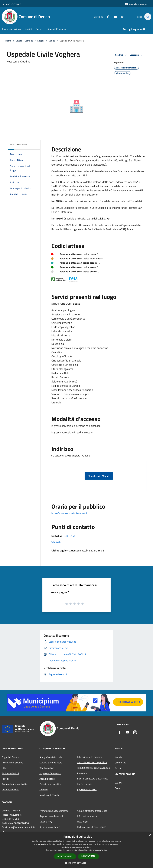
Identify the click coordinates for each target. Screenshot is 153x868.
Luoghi (41, 41)
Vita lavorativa (47, 768)
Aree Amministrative (12, 763)
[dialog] (76, 850)
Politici (5, 779)
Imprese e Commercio (50, 773)
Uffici (4, 768)
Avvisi (118, 768)
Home (8, 41)
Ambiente (82, 773)
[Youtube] (114, 17)
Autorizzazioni (84, 784)
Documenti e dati (10, 789)
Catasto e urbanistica (50, 784)
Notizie (118, 757)
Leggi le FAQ (46, 822)
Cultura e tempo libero (51, 763)
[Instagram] (121, 17)
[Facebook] (106, 17)
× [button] (150, 835)
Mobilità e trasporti (49, 795)
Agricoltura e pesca (87, 789)
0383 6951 (69, 536)
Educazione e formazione (90, 757)
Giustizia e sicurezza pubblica (92, 762)
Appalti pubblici (47, 779)
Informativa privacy (87, 816)
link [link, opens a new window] (105, 850)
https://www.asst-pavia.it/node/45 (69, 513)
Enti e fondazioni (10, 773)
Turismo (43, 789)
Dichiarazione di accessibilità (92, 827)
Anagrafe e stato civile (51, 757)
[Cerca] (148, 17)
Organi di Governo (11, 757)
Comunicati (121, 763)
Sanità (52, 41)
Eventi (118, 788)
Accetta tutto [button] (65, 856)
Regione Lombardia (12, 4)
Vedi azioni (137, 55)
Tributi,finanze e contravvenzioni (94, 768)
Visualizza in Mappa (99, 476)
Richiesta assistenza (50, 827)
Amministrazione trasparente (92, 811)
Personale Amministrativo (15, 784)
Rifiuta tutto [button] (89, 856)
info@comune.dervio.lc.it (22, 827)
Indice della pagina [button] (19, 144)
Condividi (121, 55)
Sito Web (56, 542)
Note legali (83, 822)
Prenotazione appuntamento (54, 811)
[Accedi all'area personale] (136, 4)
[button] (76, 863)
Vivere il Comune (25, 41)
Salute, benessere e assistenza (93, 779)
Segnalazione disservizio (52, 816)
